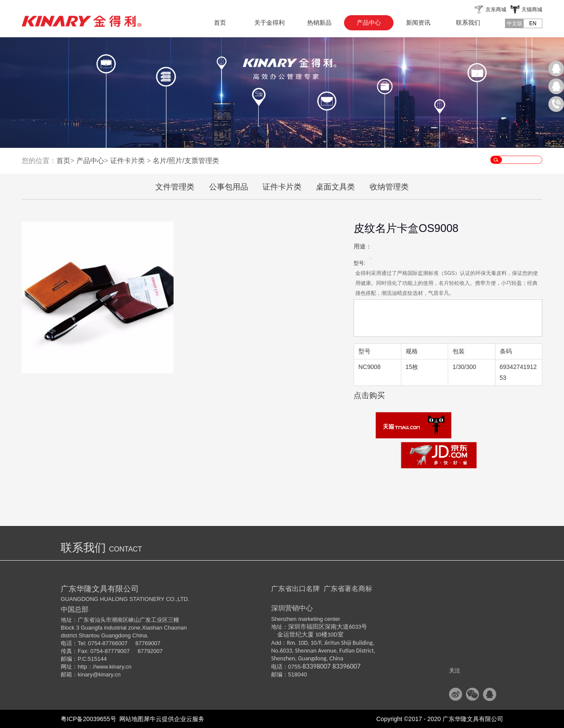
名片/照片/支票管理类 (186, 161)
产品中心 (90, 161)
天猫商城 (532, 10)
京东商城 (496, 10)
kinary (85, 674)
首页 (220, 23)
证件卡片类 (128, 161)
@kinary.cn (107, 674)
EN (533, 23)
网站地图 (130, 719)
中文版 (515, 23)
